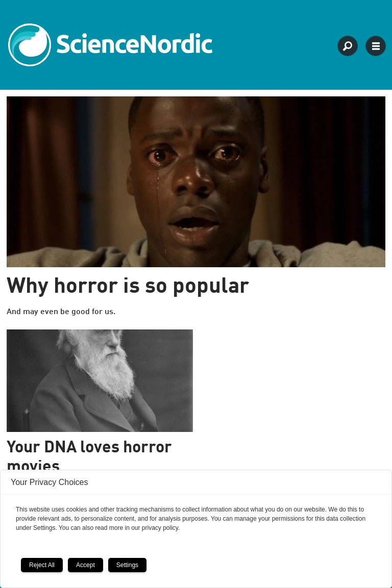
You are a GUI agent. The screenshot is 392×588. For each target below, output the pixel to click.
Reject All (42, 565)
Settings (127, 565)
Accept (85, 565)
